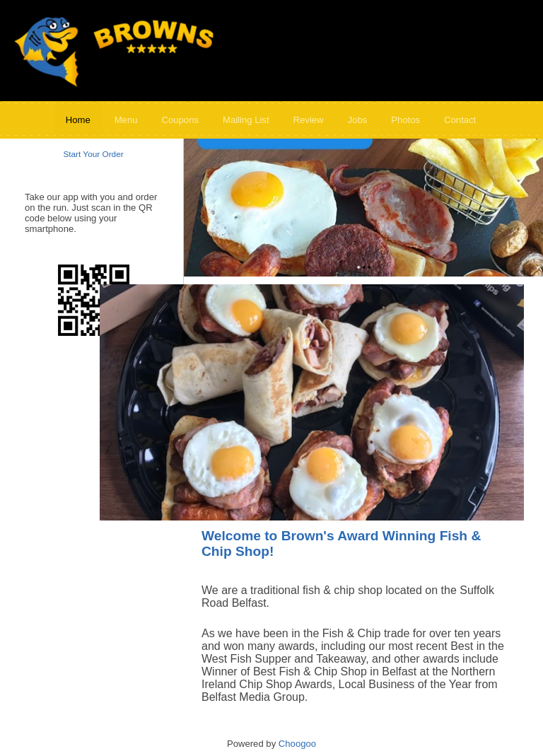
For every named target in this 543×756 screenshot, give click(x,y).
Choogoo (297, 744)
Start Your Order (93, 154)
